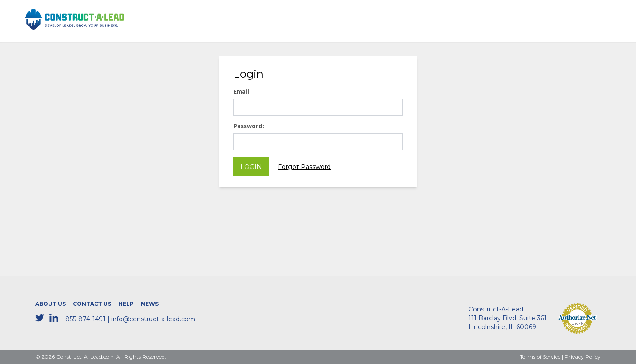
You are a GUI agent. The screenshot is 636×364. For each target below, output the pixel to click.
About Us (51, 304)
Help (126, 304)
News (150, 304)
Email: (242, 92)
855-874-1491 (85, 319)
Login (251, 167)
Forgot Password (304, 167)
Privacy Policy (583, 357)
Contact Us (92, 304)
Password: (248, 126)
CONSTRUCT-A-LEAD (62, 14)
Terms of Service (540, 357)
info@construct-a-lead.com (153, 319)
